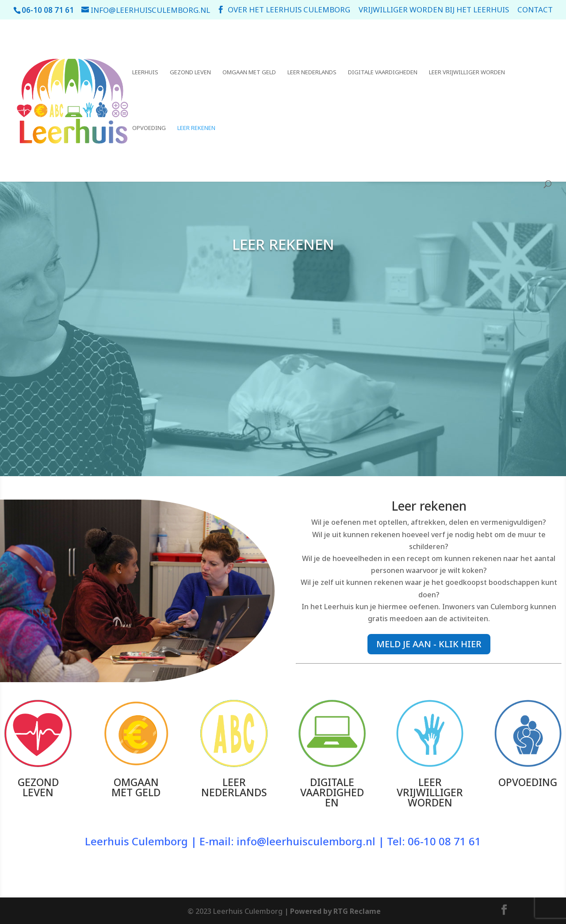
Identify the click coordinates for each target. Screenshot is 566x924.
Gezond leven (190, 73)
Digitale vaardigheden (383, 73)
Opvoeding (149, 128)
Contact (535, 10)
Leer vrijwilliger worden (467, 73)
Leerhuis (145, 73)
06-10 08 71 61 (444, 841)
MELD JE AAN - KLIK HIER (429, 644)
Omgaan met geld (249, 73)
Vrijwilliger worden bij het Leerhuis (434, 10)
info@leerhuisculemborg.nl (306, 841)
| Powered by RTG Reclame (332, 911)
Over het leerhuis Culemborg (289, 10)
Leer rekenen (196, 128)
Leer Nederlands (312, 73)
